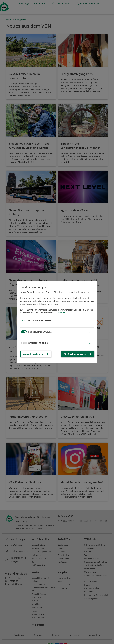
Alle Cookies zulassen (78, 354)
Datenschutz (59, 313)
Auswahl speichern (36, 354)
